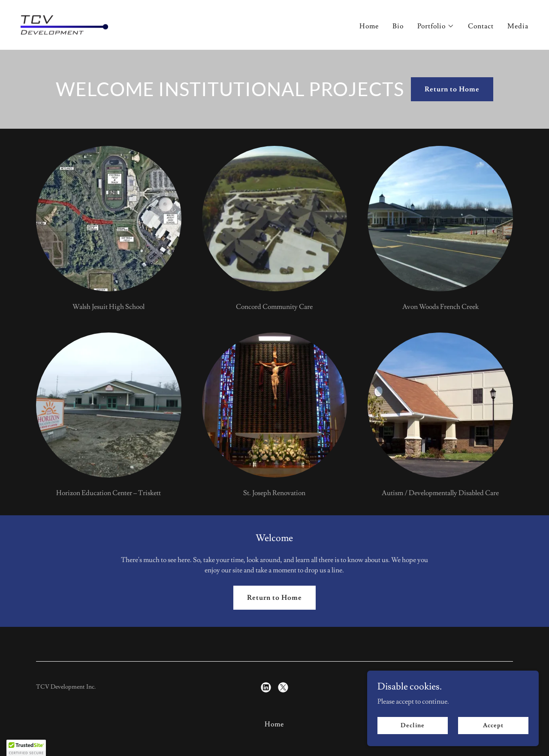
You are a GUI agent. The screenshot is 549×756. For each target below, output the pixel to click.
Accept (493, 737)
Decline (412, 737)
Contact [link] (481, 26)
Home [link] (369, 26)
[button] (436, 26)
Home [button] (274, 724)
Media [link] (518, 26)
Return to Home (452, 89)
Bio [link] (398, 26)
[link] (64, 23)
